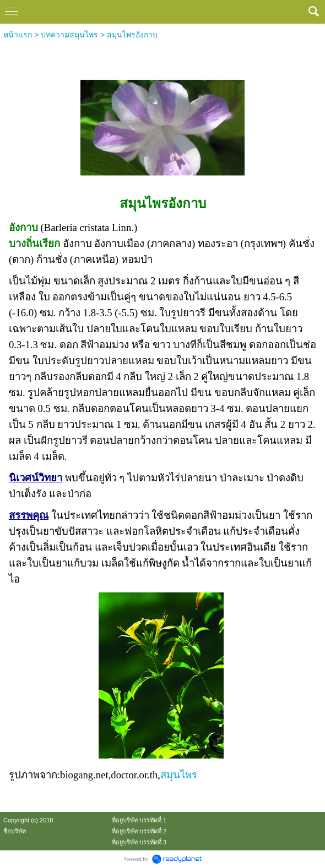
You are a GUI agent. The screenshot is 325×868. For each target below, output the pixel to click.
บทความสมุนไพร (69, 35)
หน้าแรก (18, 35)
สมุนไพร (179, 775)
